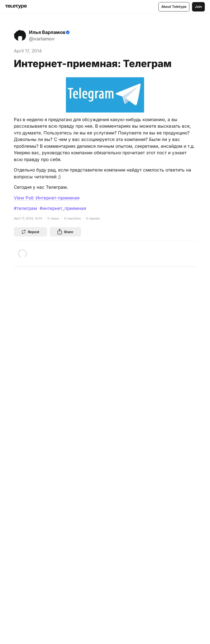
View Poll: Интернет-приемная (47, 198)
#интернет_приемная (63, 208)
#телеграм (25, 208)
